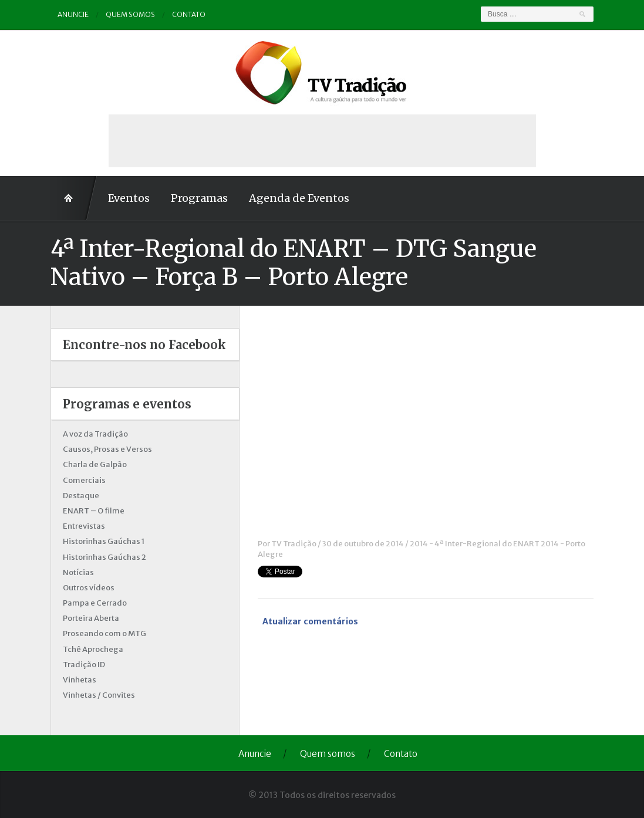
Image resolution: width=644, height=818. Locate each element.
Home (74, 198)
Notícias (78, 572)
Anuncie (73, 14)
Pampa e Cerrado (95, 603)
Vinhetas (80, 680)
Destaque (81, 496)
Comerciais (84, 480)
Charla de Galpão (95, 464)
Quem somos (130, 14)
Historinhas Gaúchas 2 (104, 557)
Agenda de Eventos (299, 198)
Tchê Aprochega (93, 649)
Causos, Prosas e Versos (107, 449)
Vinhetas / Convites (99, 695)
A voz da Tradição (95, 434)
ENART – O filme (94, 511)
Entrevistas (84, 526)
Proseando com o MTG (104, 633)
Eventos (129, 198)
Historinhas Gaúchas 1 (104, 541)
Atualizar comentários (310, 621)
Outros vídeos (89, 588)
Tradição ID (84, 665)
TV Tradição (294, 544)
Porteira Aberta (91, 618)
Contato (189, 14)
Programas (199, 198)
